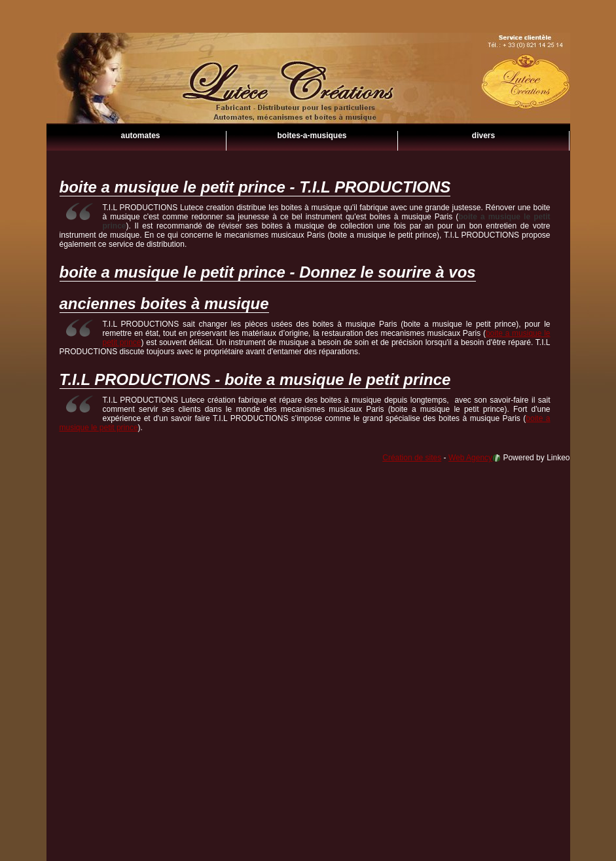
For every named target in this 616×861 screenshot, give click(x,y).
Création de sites (412, 458)
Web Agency (470, 458)
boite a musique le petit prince (308, 98)
